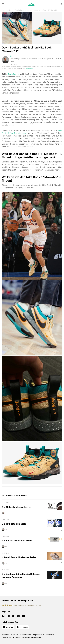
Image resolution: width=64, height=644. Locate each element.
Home (4, 10)
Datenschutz (7, 637)
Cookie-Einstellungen (32, 637)
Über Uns (49, 635)
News (11, 10)
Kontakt (18, 637)
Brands (5, 635)
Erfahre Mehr (29, 68)
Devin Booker (13, 74)
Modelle (13, 635)
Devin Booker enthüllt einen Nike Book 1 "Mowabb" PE (38, 10)
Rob (11, 56)
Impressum (38, 635)
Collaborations (25, 635)
